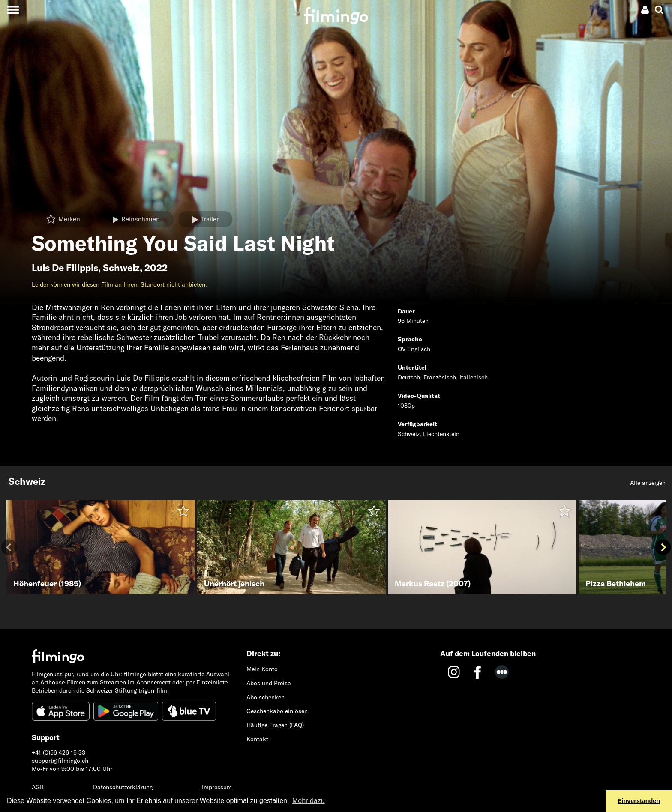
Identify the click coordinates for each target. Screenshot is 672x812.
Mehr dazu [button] (309, 801)
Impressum (217, 787)
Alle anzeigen (648, 483)
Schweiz (121, 268)
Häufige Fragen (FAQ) (275, 725)
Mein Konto (262, 669)
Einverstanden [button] (639, 801)
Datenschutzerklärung (123, 787)
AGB (38, 787)
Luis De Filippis (65, 268)
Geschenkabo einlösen (277, 711)
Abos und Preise (268, 683)
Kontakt (257, 739)
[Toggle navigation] (13, 10)
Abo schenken (265, 697)
